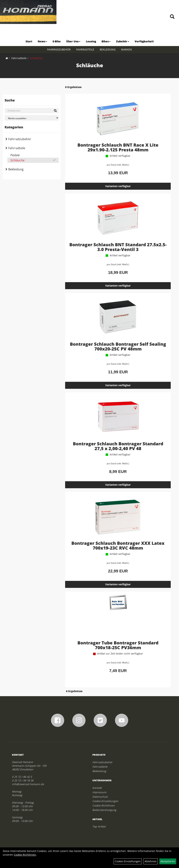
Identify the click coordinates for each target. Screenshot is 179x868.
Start (29, 41)
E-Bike (57, 41)
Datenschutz (100, 797)
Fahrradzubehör (59, 49)
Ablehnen (151, 861)
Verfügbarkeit (144, 41)
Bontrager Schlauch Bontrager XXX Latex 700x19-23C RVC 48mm (118, 545)
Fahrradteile (85, 49)
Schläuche (36, 58)
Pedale (15, 155)
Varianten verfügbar (118, 186)
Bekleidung (108, 49)
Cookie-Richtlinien (103, 805)
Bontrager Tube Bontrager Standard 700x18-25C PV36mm (118, 645)
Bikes (106, 41)
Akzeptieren (168, 861)
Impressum (99, 792)
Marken (126, 49)
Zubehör (123, 41)
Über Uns (73, 41)
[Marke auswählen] (32, 118)
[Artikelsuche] (172, 17)
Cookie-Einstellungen (105, 801)
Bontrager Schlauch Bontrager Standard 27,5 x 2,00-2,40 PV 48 (118, 446)
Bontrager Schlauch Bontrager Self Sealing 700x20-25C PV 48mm (118, 346)
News (42, 41)
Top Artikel (99, 826)
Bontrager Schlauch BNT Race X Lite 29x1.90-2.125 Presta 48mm (118, 147)
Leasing (91, 41)
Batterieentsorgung (104, 810)
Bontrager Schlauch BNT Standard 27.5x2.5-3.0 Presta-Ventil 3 (118, 247)
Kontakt (97, 788)
